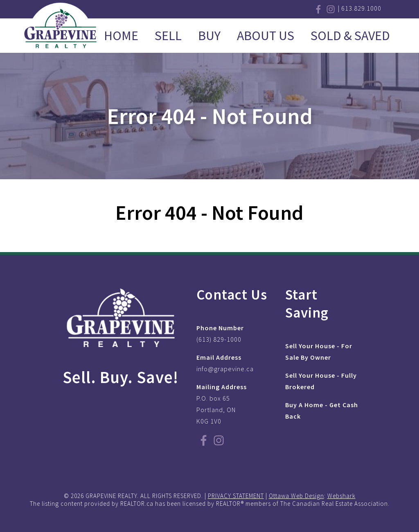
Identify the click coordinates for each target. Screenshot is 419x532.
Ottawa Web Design (296, 496)
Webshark (341, 496)
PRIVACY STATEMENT (236, 496)
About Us (266, 36)
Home (121, 36)
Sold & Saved (350, 36)
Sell (168, 36)
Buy (209, 36)
